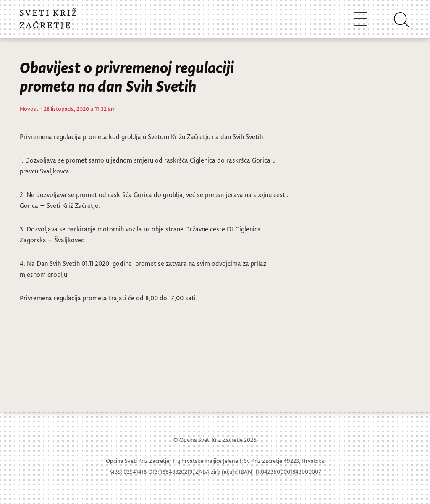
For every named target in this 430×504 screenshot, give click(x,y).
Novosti (30, 109)
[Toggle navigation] (361, 19)
